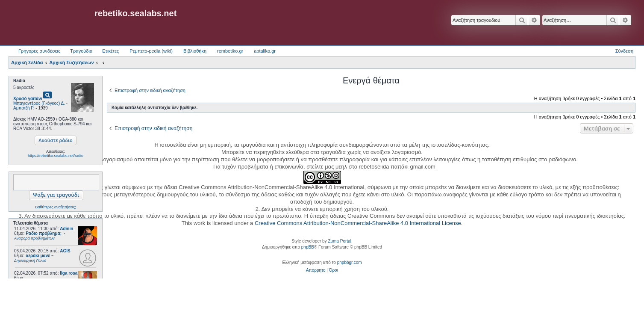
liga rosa (69, 273)
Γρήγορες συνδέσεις (39, 51)
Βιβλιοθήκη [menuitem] (195, 51)
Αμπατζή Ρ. (24, 108)
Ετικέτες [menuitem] (110, 51)
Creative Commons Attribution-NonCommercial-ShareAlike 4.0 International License (358, 223)
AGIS (65, 251)
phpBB (308, 247)
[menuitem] (316, 270)
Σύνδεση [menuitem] (624, 51)
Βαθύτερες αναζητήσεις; (55, 207)
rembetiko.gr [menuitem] (230, 51)
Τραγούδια (81, 51)
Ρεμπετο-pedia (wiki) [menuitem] (151, 51)
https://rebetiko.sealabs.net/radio (56, 156)
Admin (66, 229)
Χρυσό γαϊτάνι (28, 99)
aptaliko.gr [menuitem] (265, 51)
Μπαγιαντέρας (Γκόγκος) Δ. (39, 103)
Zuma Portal (339, 241)
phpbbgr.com (350, 262)
